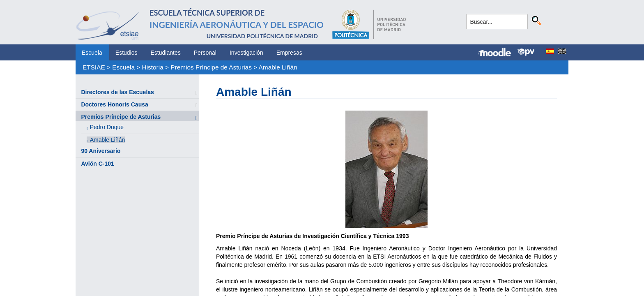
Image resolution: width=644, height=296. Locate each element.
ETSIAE (94, 67)
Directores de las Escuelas (117, 92)
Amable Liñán (278, 67)
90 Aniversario (101, 151)
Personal (205, 53)
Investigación (246, 53)
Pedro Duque (107, 127)
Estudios (126, 53)
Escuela (92, 53)
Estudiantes (166, 53)
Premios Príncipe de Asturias (211, 67)
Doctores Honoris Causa (114, 104)
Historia (153, 67)
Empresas (289, 53)
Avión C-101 (97, 164)
